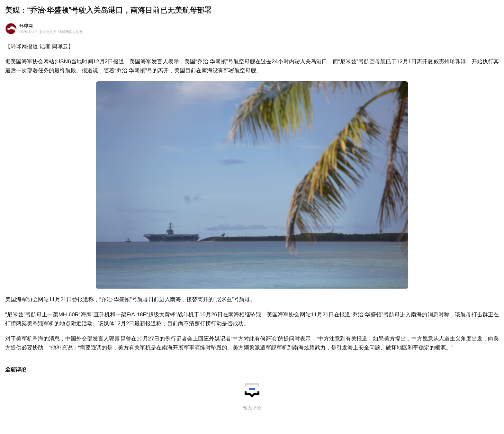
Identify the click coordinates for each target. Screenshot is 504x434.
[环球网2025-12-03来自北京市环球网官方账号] (252, 30)
